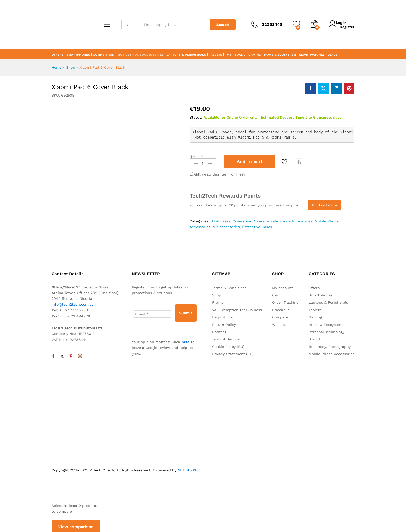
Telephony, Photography (330, 345)
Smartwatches (312, 55)
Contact (219, 331)
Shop (71, 67)
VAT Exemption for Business (237, 309)
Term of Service (226, 338)
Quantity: (196, 156)
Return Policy (224, 323)
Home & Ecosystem (280, 55)
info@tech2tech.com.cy (72, 303)
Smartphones (78, 55)
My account (282, 287)
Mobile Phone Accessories (140, 55)
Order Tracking (285, 301)
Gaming (255, 55)
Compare (299, 162)
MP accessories (226, 225)
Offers (57, 55)
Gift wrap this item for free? (218, 173)
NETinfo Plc (188, 469)
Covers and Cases (248, 220)
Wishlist (279, 323)
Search (223, 25)
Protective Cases (257, 225)
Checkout (281, 309)
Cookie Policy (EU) (228, 345)
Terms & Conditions (229, 287)
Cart (276, 294)
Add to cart (250, 161)
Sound (240, 55)
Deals (332, 55)
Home (57, 67)
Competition (104, 55)
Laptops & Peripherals (186, 55)
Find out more (325, 204)
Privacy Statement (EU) (233, 353)
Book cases (220, 220)
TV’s (228, 55)
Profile (218, 301)
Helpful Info (223, 316)
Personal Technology (327, 331)
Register (347, 27)
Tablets (216, 55)
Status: (196, 117)
